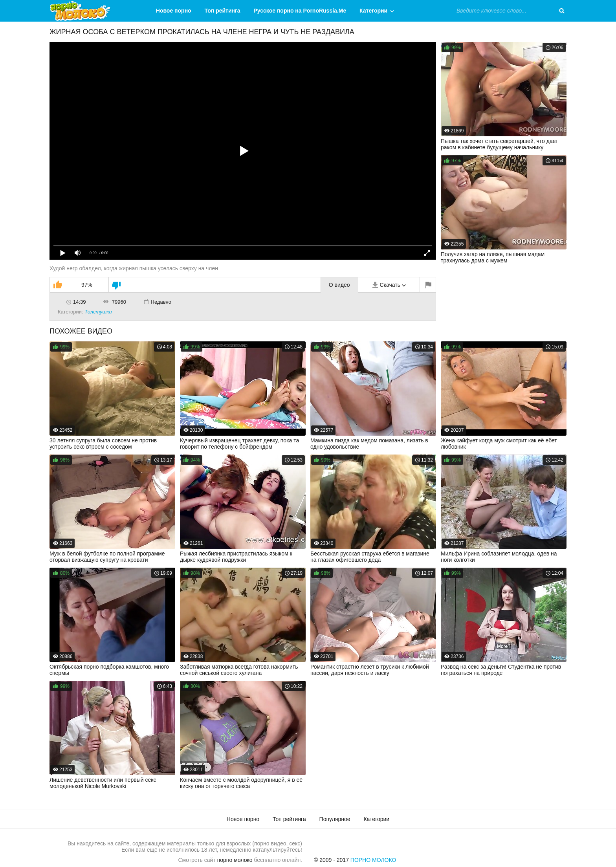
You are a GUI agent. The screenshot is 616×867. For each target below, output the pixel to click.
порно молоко (235, 860)
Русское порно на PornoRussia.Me (300, 11)
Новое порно (174, 11)
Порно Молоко (373, 860)
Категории (373, 11)
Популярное (335, 819)
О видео (339, 285)
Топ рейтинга (223, 11)
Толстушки (98, 312)
